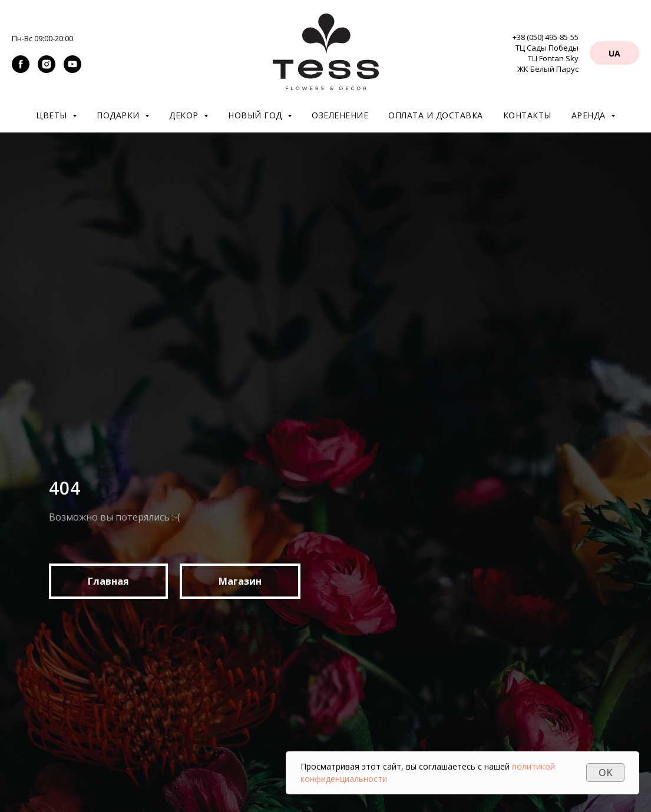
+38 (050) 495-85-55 (546, 37)
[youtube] (72, 70)
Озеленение (340, 115)
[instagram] (47, 70)
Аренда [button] (590, 115)
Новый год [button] (256, 115)
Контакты (527, 115)
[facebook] (21, 70)
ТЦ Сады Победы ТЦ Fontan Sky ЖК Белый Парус (547, 58)
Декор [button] (185, 115)
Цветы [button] (53, 115)
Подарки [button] (119, 115)
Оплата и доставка (436, 115)
